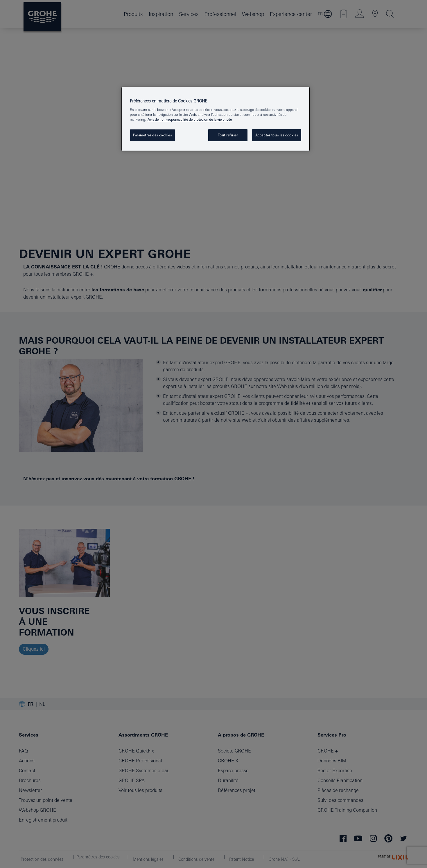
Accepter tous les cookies (277, 135)
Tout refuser (228, 135)
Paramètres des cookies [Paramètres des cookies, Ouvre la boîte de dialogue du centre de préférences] (152, 135)
